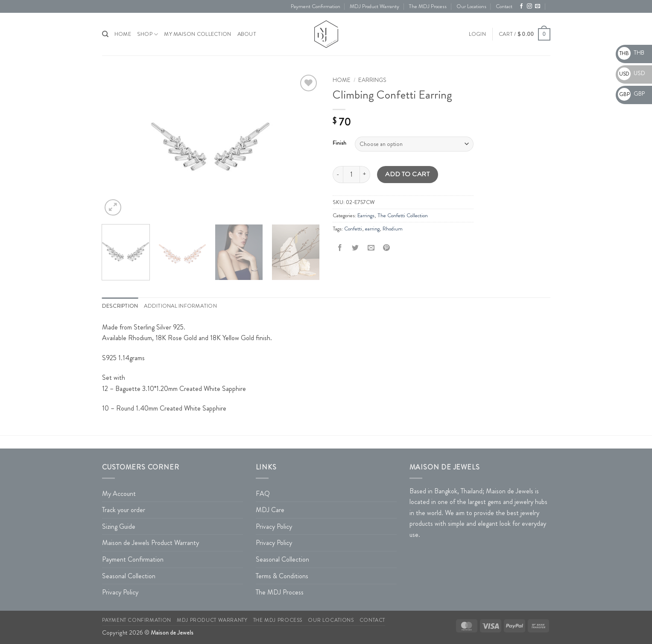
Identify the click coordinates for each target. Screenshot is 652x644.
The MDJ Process (428, 6)
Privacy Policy (120, 592)
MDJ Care (270, 510)
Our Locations (471, 6)
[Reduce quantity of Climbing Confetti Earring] (338, 175)
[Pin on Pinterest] (386, 248)
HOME (123, 34)
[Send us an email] (538, 6)
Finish (339, 143)
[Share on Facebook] (340, 248)
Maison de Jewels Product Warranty (151, 543)
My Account (119, 494)
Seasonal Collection (129, 576)
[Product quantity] (351, 175)
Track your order (124, 510)
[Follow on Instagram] (529, 6)
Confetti (353, 229)
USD (632, 73)
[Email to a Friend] (371, 248)
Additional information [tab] (180, 306)
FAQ (263, 494)
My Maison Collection (197, 34)
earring (372, 229)
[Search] (105, 34)
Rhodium (393, 229)
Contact (504, 6)
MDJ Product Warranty (374, 6)
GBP (631, 93)
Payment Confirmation (316, 6)
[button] (477, 34)
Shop (148, 34)
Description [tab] (120, 306)
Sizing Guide (119, 526)
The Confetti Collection (403, 216)
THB (631, 52)
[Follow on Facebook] (521, 6)
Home (342, 80)
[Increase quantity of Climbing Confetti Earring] (365, 175)
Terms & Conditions (282, 576)
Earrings (372, 80)
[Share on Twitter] (355, 248)
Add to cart (407, 174)
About (247, 34)
